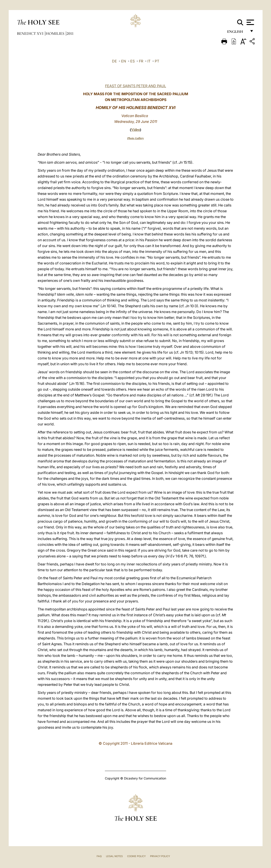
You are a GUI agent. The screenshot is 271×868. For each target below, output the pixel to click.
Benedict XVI (31, 33)
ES (132, 61)
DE (114, 61)
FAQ (99, 856)
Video (135, 130)
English (237, 33)
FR (141, 61)
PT (157, 61)
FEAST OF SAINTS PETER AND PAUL (136, 86)
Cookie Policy (136, 856)
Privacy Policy (160, 856)
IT (149, 61)
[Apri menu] (250, 22)
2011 (70, 33)
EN (124, 61)
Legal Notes (114, 856)
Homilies (55, 33)
